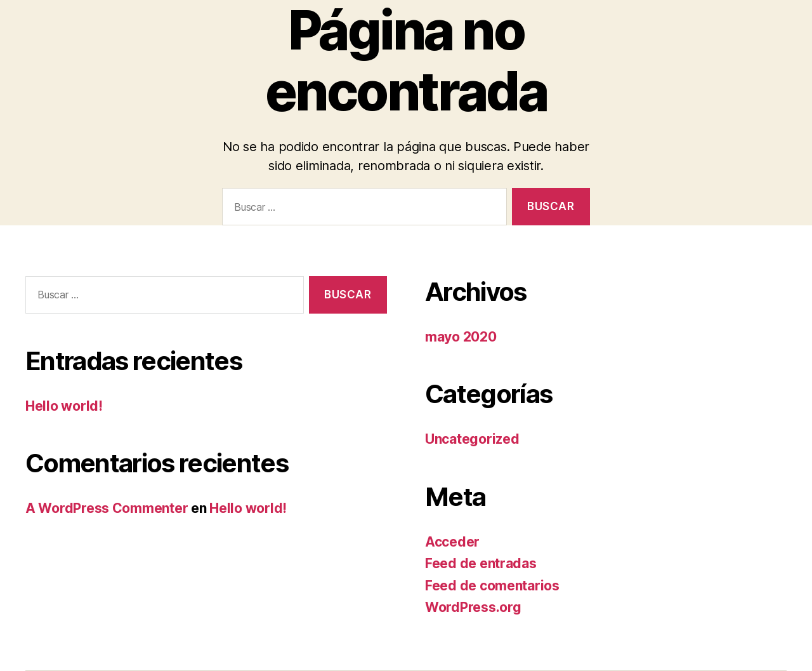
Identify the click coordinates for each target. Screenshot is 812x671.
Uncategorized (472, 439)
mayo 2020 (461, 337)
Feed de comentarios (492, 586)
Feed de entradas (481, 563)
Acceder (452, 542)
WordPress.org (473, 607)
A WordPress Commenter (107, 508)
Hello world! (64, 406)
